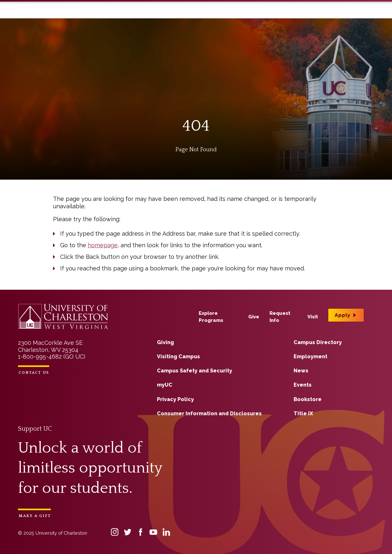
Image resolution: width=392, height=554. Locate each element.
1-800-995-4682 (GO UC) (52, 357)
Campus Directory (318, 342)
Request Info (285, 15)
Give (259, 15)
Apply (333, 14)
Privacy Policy (175, 399)
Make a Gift (35, 516)
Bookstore (308, 399)
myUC (165, 385)
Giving (165, 342)
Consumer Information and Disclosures (209, 413)
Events (303, 385)
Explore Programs (226, 15)
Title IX (303, 413)
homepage (103, 245)
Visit (310, 15)
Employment (310, 357)
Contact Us (34, 373)
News (301, 371)
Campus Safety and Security (195, 371)
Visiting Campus (178, 357)
